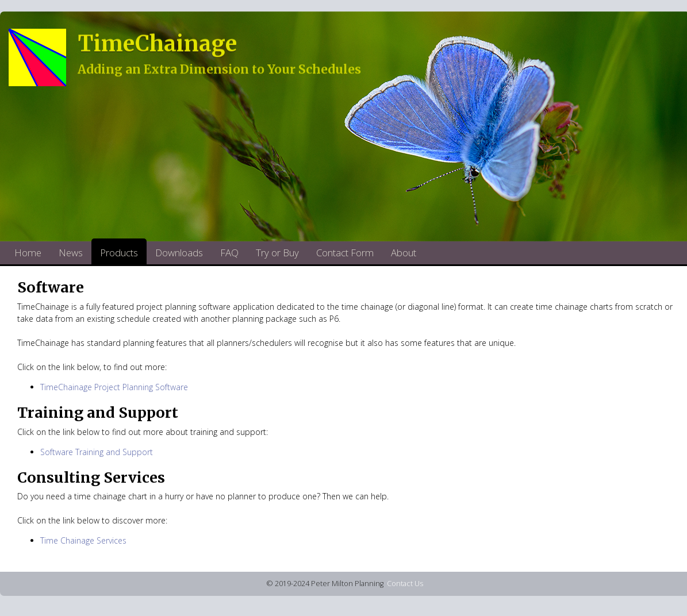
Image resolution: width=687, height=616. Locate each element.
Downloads (179, 253)
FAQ (229, 253)
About (404, 253)
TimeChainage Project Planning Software (114, 387)
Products (119, 253)
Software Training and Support (97, 452)
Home (28, 253)
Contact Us (405, 584)
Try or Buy (277, 253)
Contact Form (345, 253)
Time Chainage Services (83, 540)
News (71, 253)
